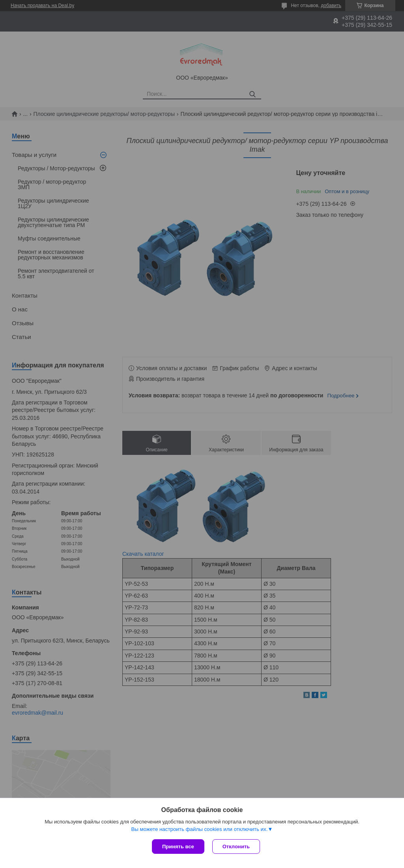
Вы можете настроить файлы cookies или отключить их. (199, 829)
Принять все (178, 847)
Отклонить (236, 847)
